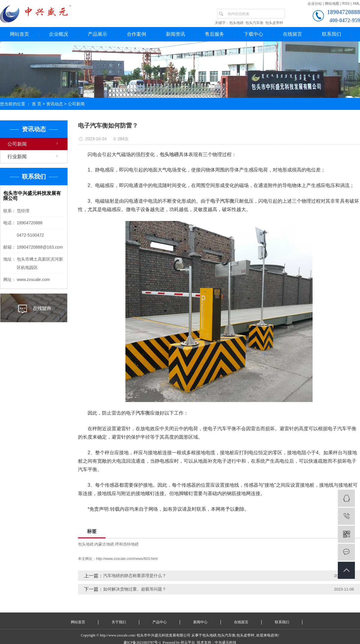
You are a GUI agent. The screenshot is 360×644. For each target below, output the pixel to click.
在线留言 (292, 34)
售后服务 (214, 34)
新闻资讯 (175, 34)
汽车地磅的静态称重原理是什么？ (135, 576)
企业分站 (315, 4)
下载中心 (253, 34)
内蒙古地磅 (104, 544)
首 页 (37, 104)
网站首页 (19, 34)
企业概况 (58, 34)
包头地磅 (236, 23)
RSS (346, 4)
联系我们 (331, 34)
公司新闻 (76, 104)
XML (356, 4)
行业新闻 (17, 157)
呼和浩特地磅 (127, 544)
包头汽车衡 (254, 23)
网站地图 (332, 4)
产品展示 (97, 34)
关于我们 (119, 622)
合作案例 (136, 34)
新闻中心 (200, 622)
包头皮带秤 (274, 23)
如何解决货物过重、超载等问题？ (135, 589)
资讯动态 (55, 104)
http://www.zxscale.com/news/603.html (127, 559)
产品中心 (160, 622)
